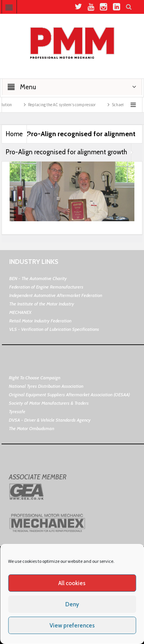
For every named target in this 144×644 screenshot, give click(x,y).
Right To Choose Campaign (35, 378)
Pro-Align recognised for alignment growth (66, 152)
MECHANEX (20, 312)
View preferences (72, 626)
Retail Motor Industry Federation (40, 321)
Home (14, 134)
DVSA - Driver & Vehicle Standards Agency (50, 420)
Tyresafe (17, 411)
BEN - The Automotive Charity (38, 278)
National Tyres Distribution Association (46, 386)
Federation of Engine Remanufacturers (46, 287)
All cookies (72, 583)
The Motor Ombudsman (31, 428)
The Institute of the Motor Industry (42, 304)
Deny (72, 604)
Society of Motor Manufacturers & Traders (49, 403)
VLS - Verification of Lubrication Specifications (54, 329)
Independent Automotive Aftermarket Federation (56, 295)
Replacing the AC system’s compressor (67, 105)
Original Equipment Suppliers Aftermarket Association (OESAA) (69, 395)
